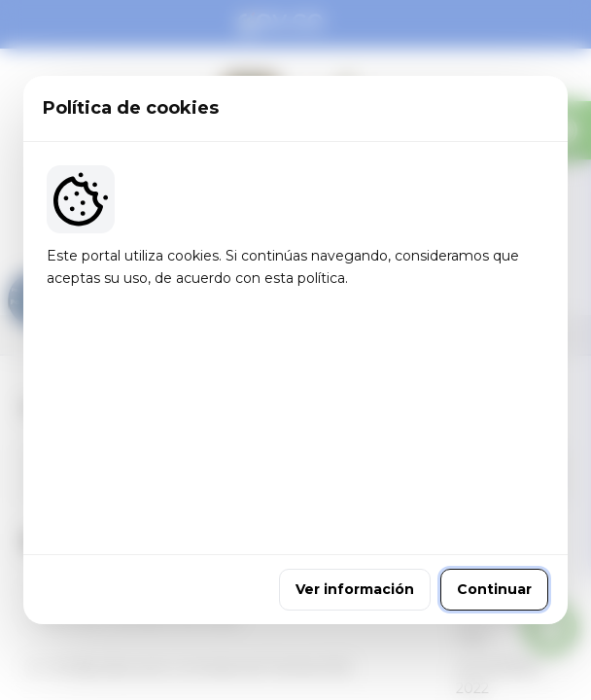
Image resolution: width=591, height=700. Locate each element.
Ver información (355, 479)
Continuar (494, 479)
